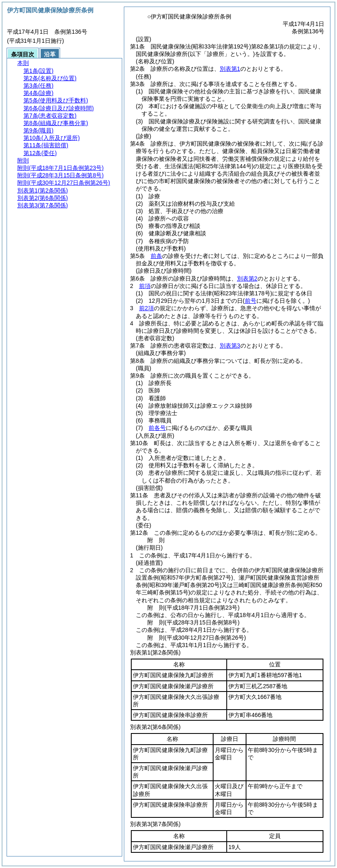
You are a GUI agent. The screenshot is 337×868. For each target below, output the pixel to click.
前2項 (146, 308)
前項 (145, 286)
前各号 (157, 428)
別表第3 (230, 346)
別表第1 (230, 69)
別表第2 (247, 279)
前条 (156, 256)
